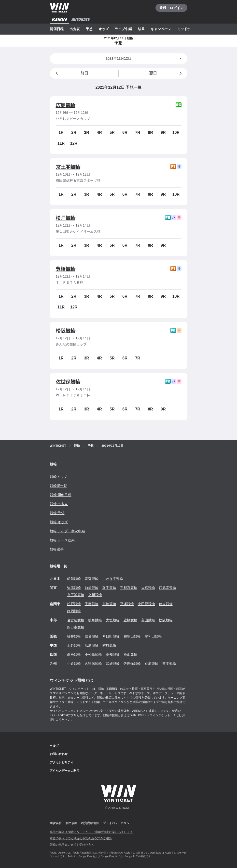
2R (74, 133)
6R (125, 133)
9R (163, 133)
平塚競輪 (127, 604)
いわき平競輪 (113, 579)
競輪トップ (58, 477)
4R (99, 133)
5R (112, 133)
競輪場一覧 (58, 486)
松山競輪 (130, 654)
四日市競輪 (76, 627)
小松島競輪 (93, 654)
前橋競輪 (92, 588)
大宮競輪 (148, 588)
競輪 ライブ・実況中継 (68, 531)
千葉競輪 (92, 604)
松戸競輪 (66, 218)
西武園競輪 (167, 588)
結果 (141, 29)
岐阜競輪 (95, 620)
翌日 (166, 73)
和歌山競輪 (132, 636)
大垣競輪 (113, 620)
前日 (71, 73)
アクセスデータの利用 (65, 771)
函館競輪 (74, 579)
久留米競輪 (93, 664)
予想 (89, 29)
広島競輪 (66, 105)
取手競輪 (109, 588)
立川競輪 (95, 595)
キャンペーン (161, 29)
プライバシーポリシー (118, 823)
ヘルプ (54, 746)
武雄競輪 (113, 664)
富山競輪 (148, 620)
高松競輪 (74, 654)
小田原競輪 (146, 604)
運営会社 (56, 823)
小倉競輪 (74, 664)
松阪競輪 (66, 331)
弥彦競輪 (74, 588)
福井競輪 (74, 636)
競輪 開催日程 (61, 495)
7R (138, 133)
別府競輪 (152, 664)
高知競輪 (113, 654)
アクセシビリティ (62, 762)
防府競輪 (109, 645)
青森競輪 (92, 579)
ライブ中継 (123, 29)
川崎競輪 (109, 604)
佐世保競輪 (68, 382)
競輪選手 (57, 549)
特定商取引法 (90, 823)
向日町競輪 (111, 636)
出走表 (75, 29)
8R (150, 133)
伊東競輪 (166, 604)
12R (74, 143)
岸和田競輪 (153, 636)
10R (176, 133)
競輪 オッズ (59, 522)
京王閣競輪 (68, 167)
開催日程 (57, 29)
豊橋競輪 (66, 269)
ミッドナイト (187, 29)
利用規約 (71, 823)
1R (61, 133)
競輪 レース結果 (62, 540)
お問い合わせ (59, 754)
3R (86, 133)
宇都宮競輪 (129, 588)
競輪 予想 (57, 513)
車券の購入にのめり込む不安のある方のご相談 (81, 838)
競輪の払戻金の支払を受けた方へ (72, 845)
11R (61, 143)
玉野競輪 (74, 645)
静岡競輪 (74, 611)
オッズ (104, 29)
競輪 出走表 (59, 504)
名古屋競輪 (76, 620)
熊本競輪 (169, 664)
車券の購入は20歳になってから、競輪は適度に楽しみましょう (91, 832)
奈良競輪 (92, 636)
